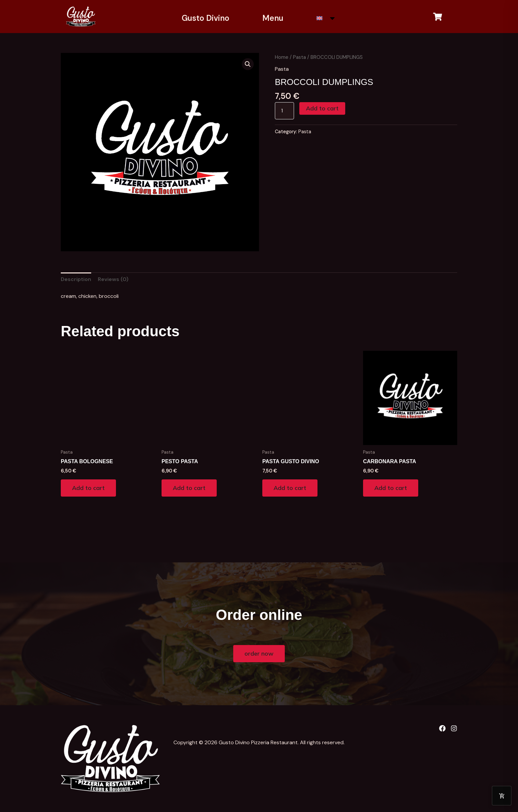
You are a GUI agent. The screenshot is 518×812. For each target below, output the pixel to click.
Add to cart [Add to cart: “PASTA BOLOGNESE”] (88, 488)
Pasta (299, 57)
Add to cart (322, 108)
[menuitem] (326, 18)
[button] (248, 64)
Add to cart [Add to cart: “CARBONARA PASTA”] (391, 488)
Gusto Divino (205, 18)
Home (282, 57)
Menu (273, 18)
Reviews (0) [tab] (113, 279)
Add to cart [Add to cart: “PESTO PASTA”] (189, 488)
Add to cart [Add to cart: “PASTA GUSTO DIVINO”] (290, 488)
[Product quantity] (284, 111)
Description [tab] (76, 279)
